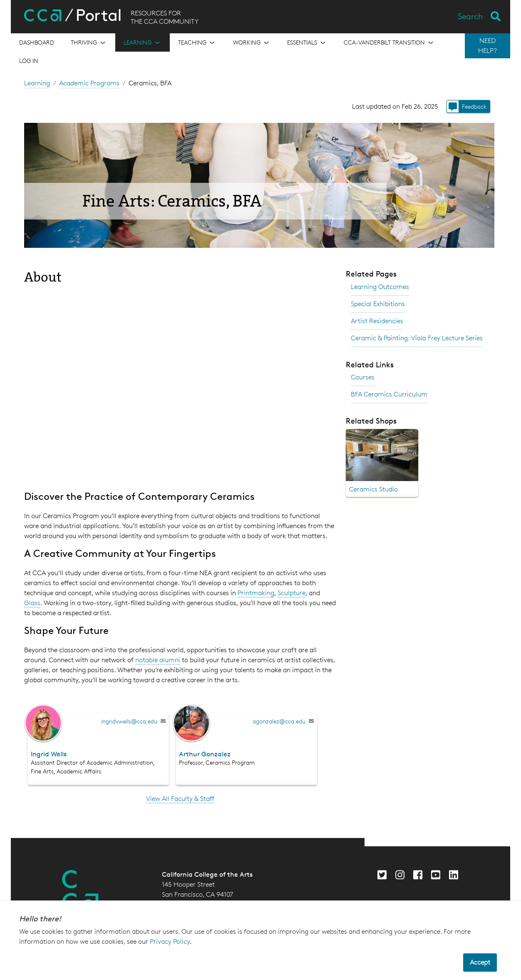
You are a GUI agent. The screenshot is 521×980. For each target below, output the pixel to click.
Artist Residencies (377, 321)
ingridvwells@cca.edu (129, 721)
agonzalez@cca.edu (279, 721)
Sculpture (292, 593)
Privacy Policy (170, 941)
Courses (363, 377)
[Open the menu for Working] (252, 42)
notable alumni (158, 660)
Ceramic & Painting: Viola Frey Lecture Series (417, 338)
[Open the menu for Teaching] (197, 42)
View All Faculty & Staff (180, 799)
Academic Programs (89, 83)
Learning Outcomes (380, 287)
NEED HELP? (488, 46)
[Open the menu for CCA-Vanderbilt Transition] (389, 42)
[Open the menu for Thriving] (89, 42)
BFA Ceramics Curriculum (389, 394)
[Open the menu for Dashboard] (37, 42)
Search (470, 16)
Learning (37, 83)
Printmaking (256, 593)
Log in (29, 61)
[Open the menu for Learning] (143, 42)
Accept (480, 962)
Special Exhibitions (378, 304)
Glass (32, 603)
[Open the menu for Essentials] (307, 42)
